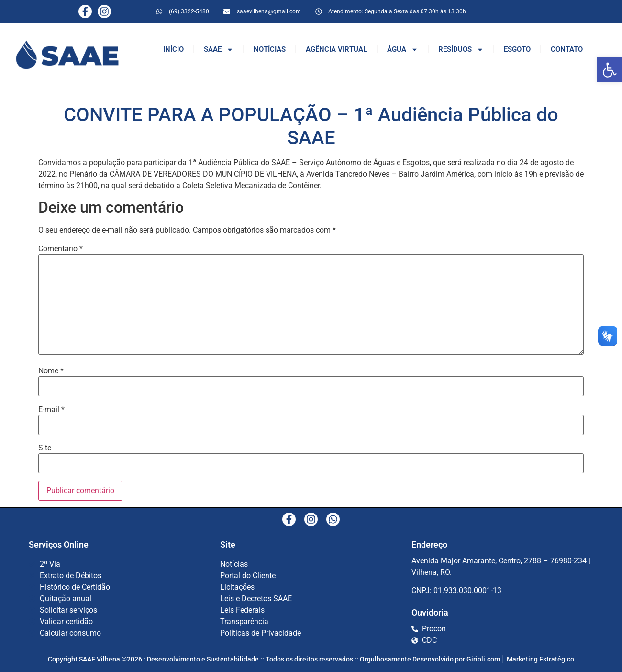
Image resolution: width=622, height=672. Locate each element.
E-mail (51, 410)
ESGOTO (517, 49)
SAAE (219, 50)
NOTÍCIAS (270, 49)
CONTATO (567, 49)
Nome (51, 371)
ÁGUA (403, 50)
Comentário (61, 249)
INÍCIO (173, 49)
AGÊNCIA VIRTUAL (336, 49)
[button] (610, 70)
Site (45, 448)
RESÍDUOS (461, 50)
